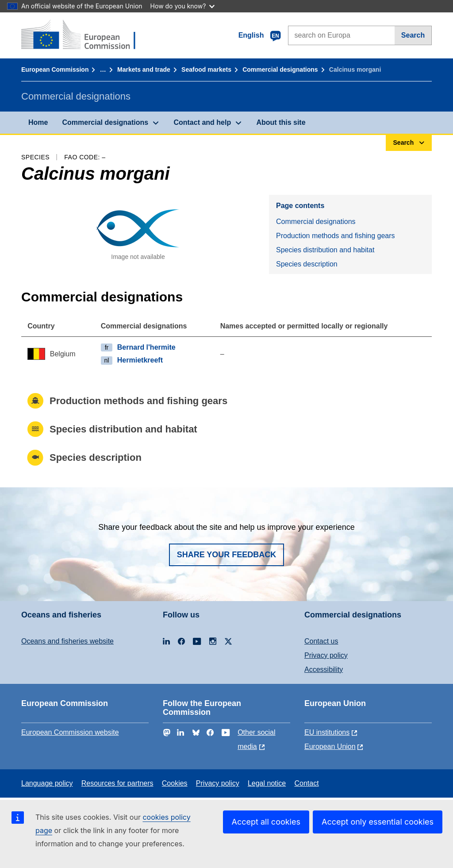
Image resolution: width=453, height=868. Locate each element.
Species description (307, 264)
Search (413, 35)
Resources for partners (117, 783)
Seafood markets (206, 69)
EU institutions (327, 732)
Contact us (321, 641)
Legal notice (267, 783)
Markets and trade (144, 69)
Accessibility (324, 669)
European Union (330, 746)
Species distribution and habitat (325, 250)
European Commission (55, 69)
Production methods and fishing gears (336, 236)
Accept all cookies (266, 822)
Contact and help (202, 122)
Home (38, 122)
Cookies (175, 783)
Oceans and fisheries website (67, 641)
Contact (306, 783)
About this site (281, 122)
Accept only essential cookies (378, 822)
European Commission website (70, 732)
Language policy (47, 783)
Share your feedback (227, 555)
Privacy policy (326, 655)
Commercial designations (280, 69)
